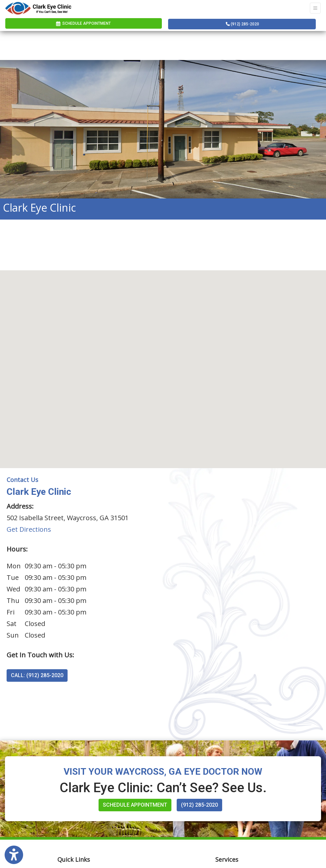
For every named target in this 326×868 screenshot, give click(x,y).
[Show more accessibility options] (14, 855)
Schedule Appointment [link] (83, 23)
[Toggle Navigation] (315, 8)
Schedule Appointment (135, 805)
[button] (163, 363)
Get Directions (29, 529)
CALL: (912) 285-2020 (37, 675)
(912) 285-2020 (242, 24)
